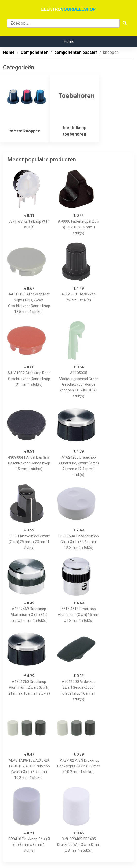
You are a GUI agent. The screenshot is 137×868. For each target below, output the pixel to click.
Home (69, 42)
